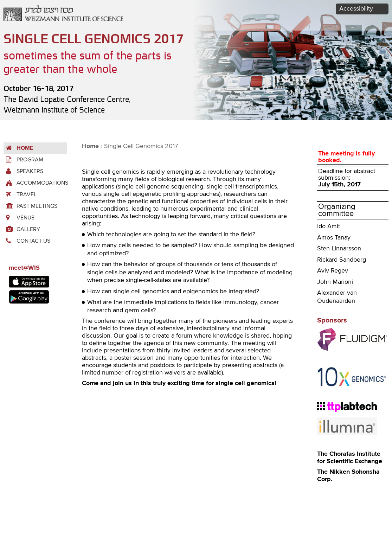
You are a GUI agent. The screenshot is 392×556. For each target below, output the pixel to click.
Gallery (22, 229)
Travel (20, 195)
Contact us (27, 241)
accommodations (35, 183)
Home (18, 148)
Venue (19, 218)
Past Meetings (30, 206)
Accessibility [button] (356, 9)
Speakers (23, 171)
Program (23, 160)
